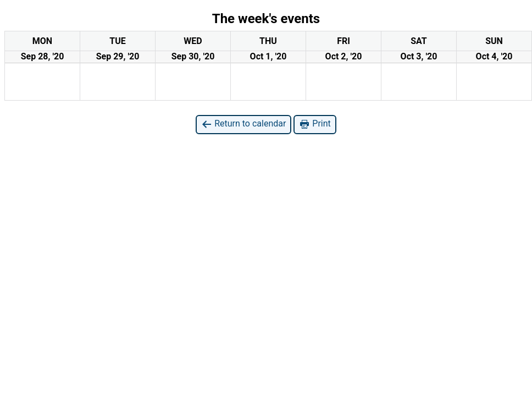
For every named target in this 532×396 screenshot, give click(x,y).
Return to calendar (243, 124)
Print (315, 124)
